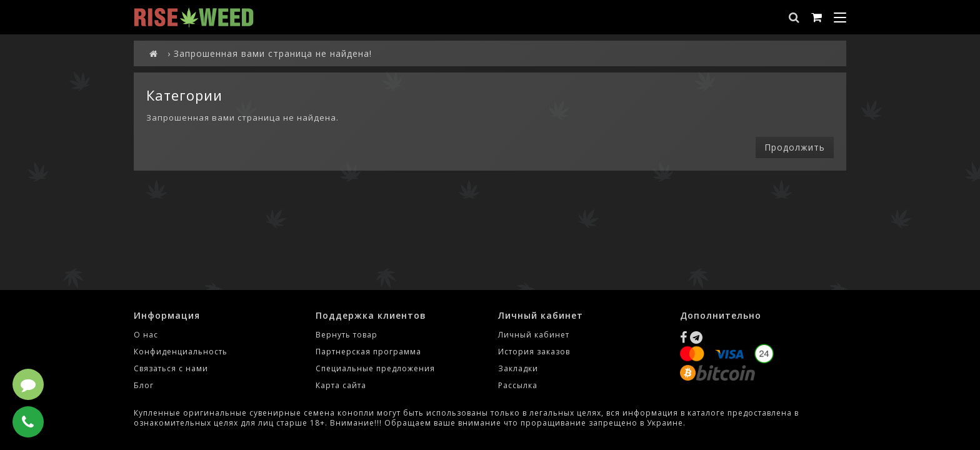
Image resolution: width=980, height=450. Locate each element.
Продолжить (795, 147)
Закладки (518, 368)
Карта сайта (341, 385)
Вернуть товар (347, 335)
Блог (144, 385)
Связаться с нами (171, 368)
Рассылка (518, 385)
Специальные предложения (375, 368)
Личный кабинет (534, 335)
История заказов (534, 352)
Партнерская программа (368, 352)
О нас (146, 335)
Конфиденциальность (181, 352)
